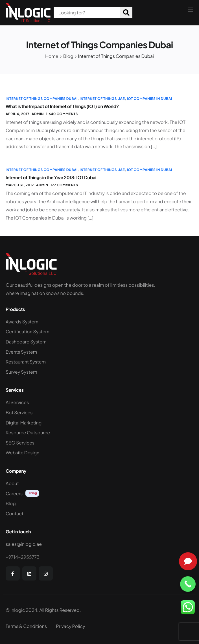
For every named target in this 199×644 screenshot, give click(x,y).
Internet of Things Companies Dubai (42, 99)
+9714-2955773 (23, 557)
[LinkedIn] (29, 573)
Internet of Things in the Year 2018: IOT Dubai (51, 177)
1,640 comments (62, 114)
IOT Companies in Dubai (149, 99)
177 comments (64, 185)
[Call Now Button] (188, 584)
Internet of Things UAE (102, 99)
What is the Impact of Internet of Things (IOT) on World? (62, 106)
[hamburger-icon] (191, 10)
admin (38, 114)
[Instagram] (46, 573)
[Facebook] (13, 573)
